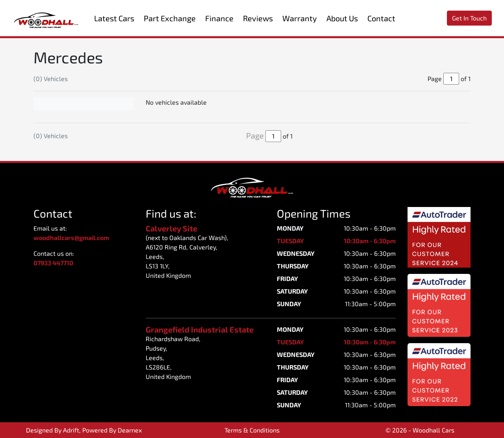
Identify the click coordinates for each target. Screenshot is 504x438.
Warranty (300, 18)
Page (255, 135)
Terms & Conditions (252, 430)
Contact (381, 18)
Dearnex (130, 430)
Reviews (258, 18)
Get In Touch (469, 18)
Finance (219, 18)
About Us (342, 18)
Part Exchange (170, 18)
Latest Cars (114, 18)
